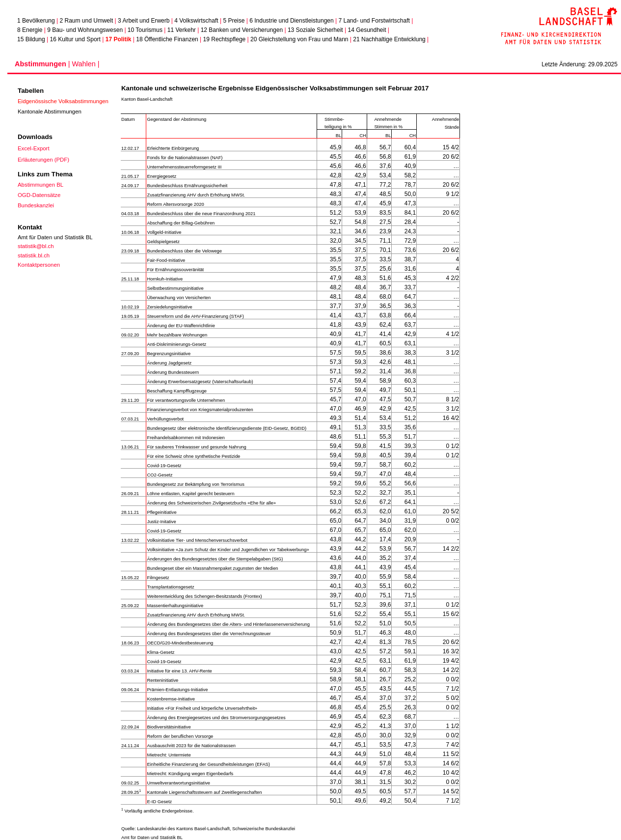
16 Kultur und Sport (75, 39)
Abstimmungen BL (40, 185)
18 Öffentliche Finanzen (167, 39)
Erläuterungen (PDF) (43, 160)
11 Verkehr (182, 30)
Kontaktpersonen (39, 265)
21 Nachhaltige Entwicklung (389, 39)
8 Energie (30, 30)
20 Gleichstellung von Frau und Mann (299, 39)
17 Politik (119, 39)
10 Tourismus (145, 30)
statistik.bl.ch (34, 255)
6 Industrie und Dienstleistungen (291, 21)
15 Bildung (31, 39)
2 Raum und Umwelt (87, 21)
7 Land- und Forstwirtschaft (374, 21)
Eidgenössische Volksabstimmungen (63, 101)
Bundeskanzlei (36, 205)
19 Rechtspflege (225, 39)
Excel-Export (34, 148)
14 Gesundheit (367, 30)
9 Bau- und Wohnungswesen (85, 30)
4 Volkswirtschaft (196, 21)
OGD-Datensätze (39, 195)
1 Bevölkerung (36, 21)
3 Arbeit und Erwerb (144, 21)
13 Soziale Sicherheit (315, 30)
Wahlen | (85, 64)
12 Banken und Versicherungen (242, 30)
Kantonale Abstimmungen (50, 112)
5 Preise (234, 21)
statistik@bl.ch (36, 246)
